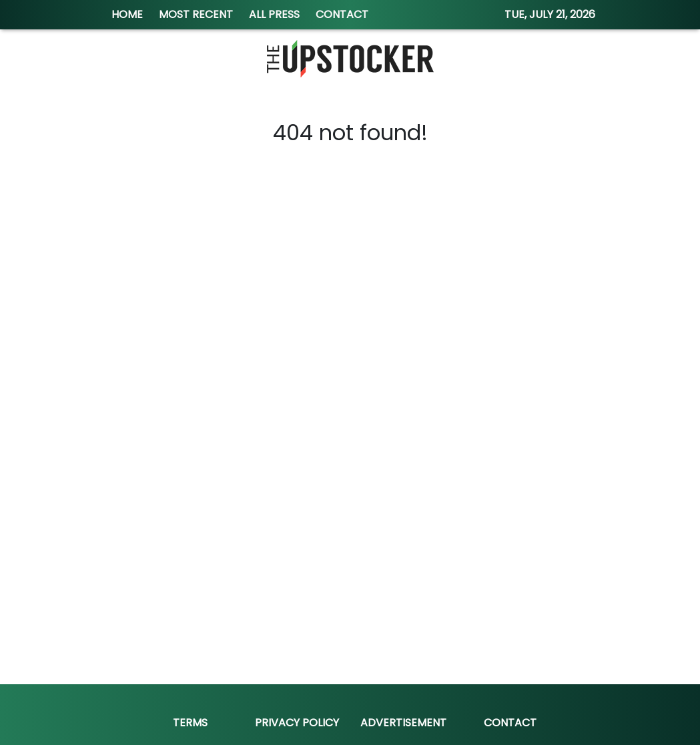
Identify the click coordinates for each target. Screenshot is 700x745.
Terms (190, 723)
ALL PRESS (274, 14)
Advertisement (403, 723)
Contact (510, 723)
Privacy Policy (297, 723)
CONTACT (342, 14)
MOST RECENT (196, 14)
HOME (127, 14)
